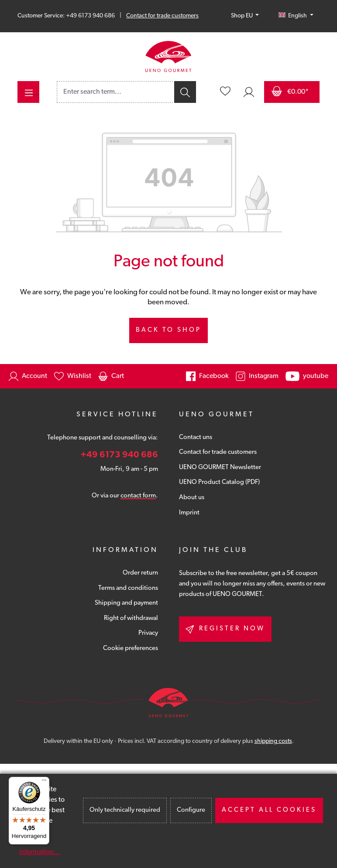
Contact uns (196, 437)
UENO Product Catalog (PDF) (219, 482)
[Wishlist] (225, 92)
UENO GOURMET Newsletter (220, 468)
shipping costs (273, 741)
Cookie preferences (131, 648)
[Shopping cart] (292, 92)
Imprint (189, 513)
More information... (40, 847)
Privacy (148, 633)
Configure (191, 810)
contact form (138, 496)
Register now (225, 629)
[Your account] (249, 92)
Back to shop (168, 330)
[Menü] (44, 782)
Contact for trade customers (162, 16)
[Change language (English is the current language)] (296, 16)
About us (192, 498)
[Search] (184, 92)
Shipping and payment (126, 603)
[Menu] (28, 92)
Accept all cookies (269, 810)
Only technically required (125, 810)
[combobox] (115, 92)
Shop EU (242, 16)
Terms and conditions (128, 588)
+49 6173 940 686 (119, 455)
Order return (140, 573)
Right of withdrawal (131, 618)
